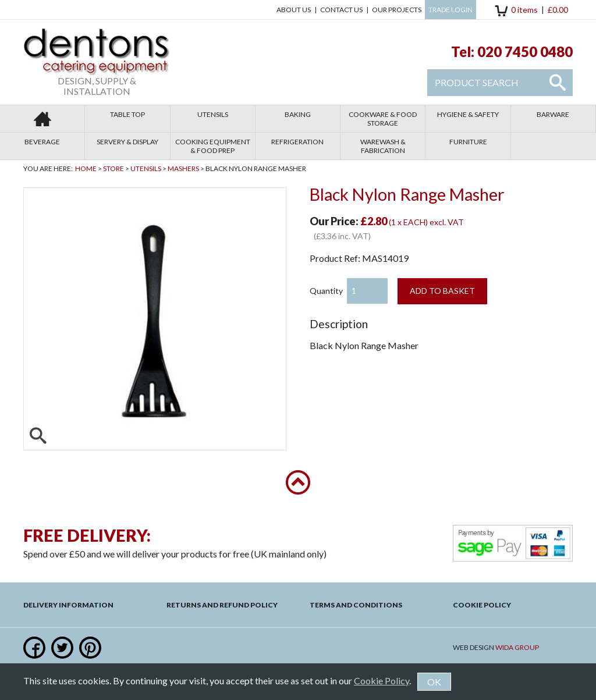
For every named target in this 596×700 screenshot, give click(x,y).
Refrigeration (297, 142)
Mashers (183, 168)
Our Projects (397, 10)
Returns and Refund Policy (222, 605)
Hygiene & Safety (468, 114)
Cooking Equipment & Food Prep (213, 146)
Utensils (213, 114)
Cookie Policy (482, 605)
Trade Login (450, 10)
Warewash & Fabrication (383, 146)
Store (113, 168)
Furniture (468, 142)
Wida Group (517, 647)
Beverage (42, 142)
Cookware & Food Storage (383, 119)
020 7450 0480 (525, 51)
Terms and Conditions (356, 605)
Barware (553, 114)
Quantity (326, 291)
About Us (294, 10)
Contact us (341, 10)
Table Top (127, 114)
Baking (298, 114)
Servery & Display (127, 142)
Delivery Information (68, 605)
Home (86, 168)
